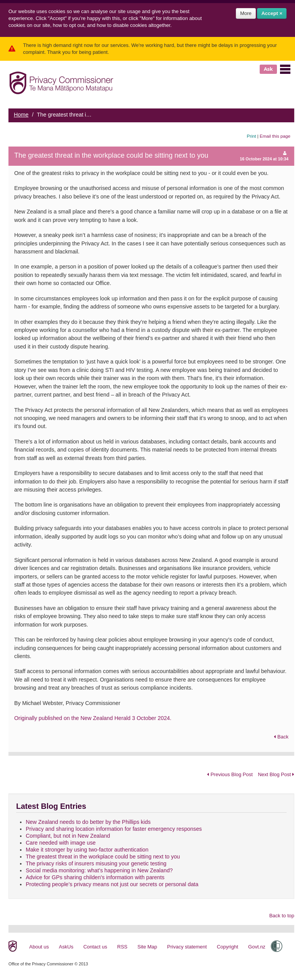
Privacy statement (187, 947)
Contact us (95, 947)
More (246, 13)
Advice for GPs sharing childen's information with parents (95, 877)
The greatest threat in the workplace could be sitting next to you (103, 857)
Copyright (227, 947)
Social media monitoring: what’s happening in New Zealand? (99, 870)
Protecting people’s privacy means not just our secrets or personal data (112, 884)
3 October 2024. (152, 718)
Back (281, 737)
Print (252, 136)
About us (39, 947)
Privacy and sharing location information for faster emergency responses (114, 829)
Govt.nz (257, 947)
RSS (122, 947)
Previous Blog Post (230, 774)
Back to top (282, 916)
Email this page (275, 136)
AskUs (66, 947)
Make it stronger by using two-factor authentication (87, 850)
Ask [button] (268, 69)
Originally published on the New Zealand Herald (73, 718)
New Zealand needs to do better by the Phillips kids (88, 822)
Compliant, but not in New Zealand (68, 836)
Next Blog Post (276, 774)
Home (21, 115)
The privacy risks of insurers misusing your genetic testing (96, 863)
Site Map (147, 947)
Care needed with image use (61, 843)
